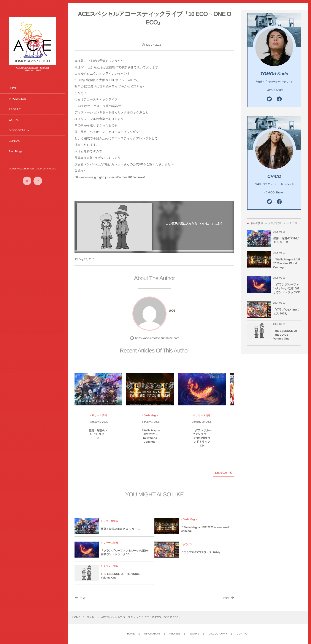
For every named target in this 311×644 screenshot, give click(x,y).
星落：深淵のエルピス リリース (98, 436)
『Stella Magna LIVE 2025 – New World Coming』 (150, 438)
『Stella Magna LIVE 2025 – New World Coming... (287, 263)
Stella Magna (190, 522)
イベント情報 (111, 568)
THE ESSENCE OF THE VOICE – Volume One (121, 578)
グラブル (188, 547)
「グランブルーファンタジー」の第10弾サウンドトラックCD (202, 440)
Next (229, 598)
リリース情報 (111, 524)
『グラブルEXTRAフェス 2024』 (201, 555)
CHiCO (274, 177)
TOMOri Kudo (274, 74)
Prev (80, 598)
